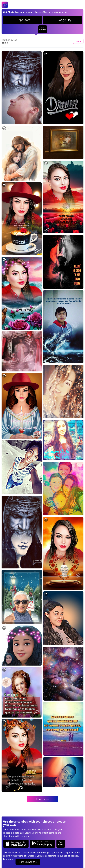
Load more (43, 799)
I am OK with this (28, 862)
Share (78, 41)
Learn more (9, 859)
